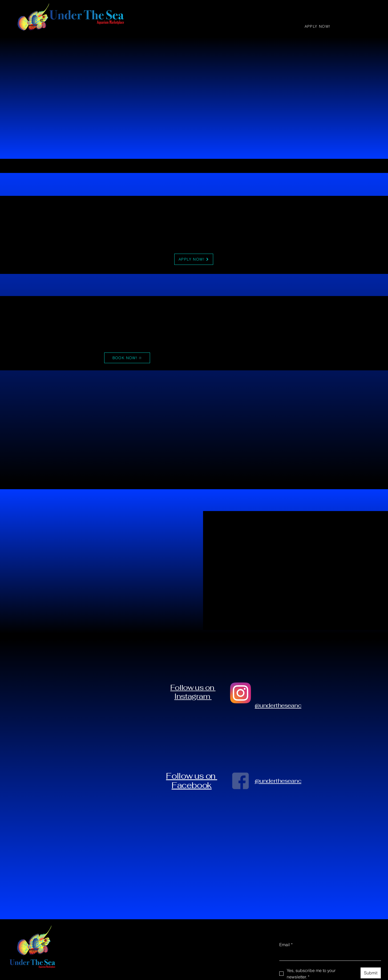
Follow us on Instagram (193, 692)
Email (286, 945)
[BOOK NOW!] (127, 358)
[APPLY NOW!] (318, 26)
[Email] (329, 955)
